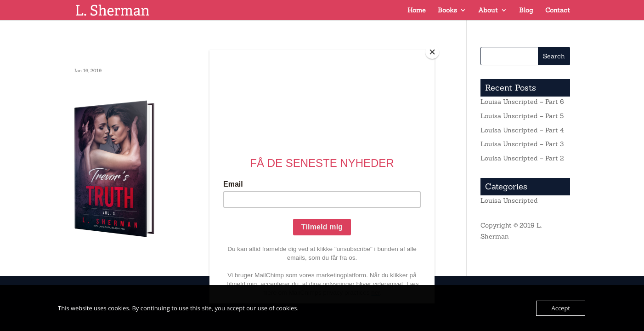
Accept (561, 308)
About (488, 11)
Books (447, 11)
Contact (558, 11)
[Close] (432, 52)
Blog (526, 11)
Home (417, 11)
